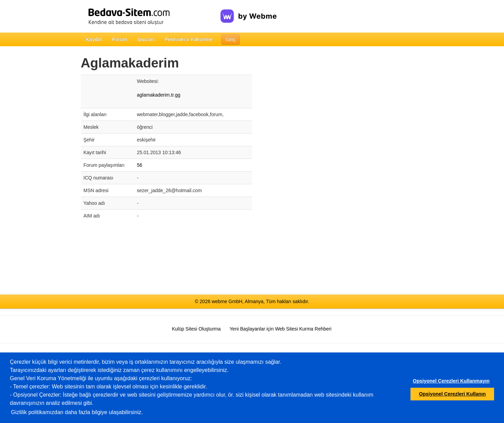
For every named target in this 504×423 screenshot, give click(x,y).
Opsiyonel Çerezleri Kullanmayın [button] (451, 381)
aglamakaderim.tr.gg (159, 95)
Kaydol (94, 39)
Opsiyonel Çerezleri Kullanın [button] (452, 394)
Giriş (231, 39)
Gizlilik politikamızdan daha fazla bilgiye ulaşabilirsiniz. (77, 412)
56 (140, 165)
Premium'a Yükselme (189, 39)
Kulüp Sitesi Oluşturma (196, 329)
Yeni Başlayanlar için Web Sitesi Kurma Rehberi (280, 329)
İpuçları (146, 39)
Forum (120, 39)
